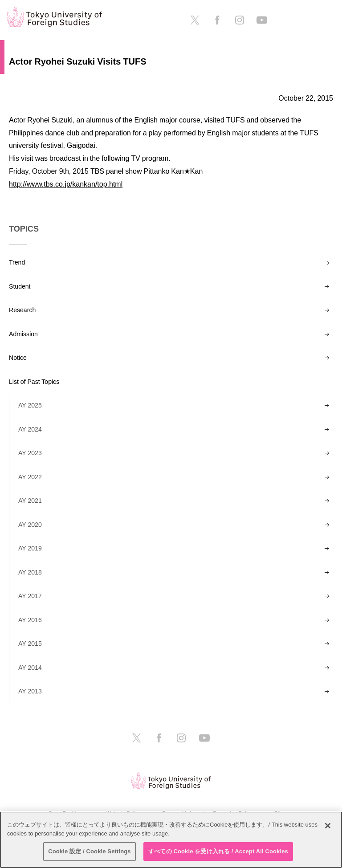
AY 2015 (30, 644)
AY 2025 (30, 405)
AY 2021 (30, 501)
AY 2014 (30, 668)
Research (22, 310)
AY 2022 (30, 477)
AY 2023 (30, 453)
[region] (171, 840)
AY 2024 (30, 429)
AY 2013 (30, 691)
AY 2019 (30, 548)
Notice (18, 358)
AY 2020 (30, 525)
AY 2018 (30, 572)
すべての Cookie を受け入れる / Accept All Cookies (218, 851)
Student (20, 286)
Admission (23, 334)
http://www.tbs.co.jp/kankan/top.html (66, 184)
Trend (17, 262)
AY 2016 (30, 620)
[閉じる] (328, 826)
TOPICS (24, 229)
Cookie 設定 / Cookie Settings (90, 851)
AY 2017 (30, 596)
